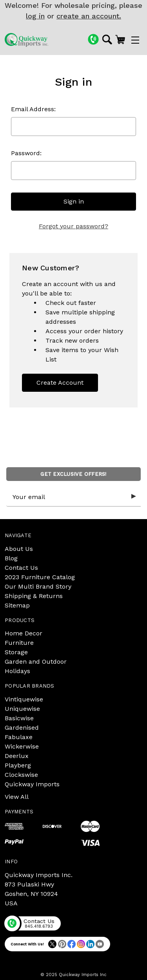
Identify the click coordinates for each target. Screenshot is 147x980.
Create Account (60, 383)
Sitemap (17, 605)
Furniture (19, 643)
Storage (16, 652)
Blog (11, 558)
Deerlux (17, 756)
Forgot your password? (73, 226)
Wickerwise (22, 746)
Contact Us (21, 568)
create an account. (89, 16)
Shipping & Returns (34, 596)
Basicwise (19, 718)
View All (17, 797)
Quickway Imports (32, 784)
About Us (19, 549)
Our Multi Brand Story (38, 586)
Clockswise (21, 775)
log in (35, 16)
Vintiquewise (24, 699)
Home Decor (24, 633)
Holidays (17, 671)
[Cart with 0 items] (120, 39)
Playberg (18, 765)
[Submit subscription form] (134, 497)
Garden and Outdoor (36, 662)
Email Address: (33, 109)
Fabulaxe (19, 737)
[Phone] (93, 39)
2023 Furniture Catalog (40, 577)
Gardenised (22, 728)
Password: (26, 153)
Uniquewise (22, 709)
